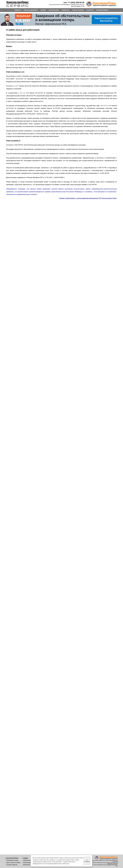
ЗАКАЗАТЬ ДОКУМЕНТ (31, 10)
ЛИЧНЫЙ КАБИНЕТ (102, 10)
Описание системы (12, 860)
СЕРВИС (43, 10)
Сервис (26, 858)
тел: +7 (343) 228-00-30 (74, 2)
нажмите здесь (66, 864)
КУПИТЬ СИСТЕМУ (78, 10)
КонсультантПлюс (12, 858)
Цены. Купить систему (13, 863)
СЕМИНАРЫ (66, 10)
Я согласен (87, 861)
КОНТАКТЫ (90, 10)
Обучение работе (29, 860)
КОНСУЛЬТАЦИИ (54, 10)
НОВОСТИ (18, 10)
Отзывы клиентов (12, 865)
